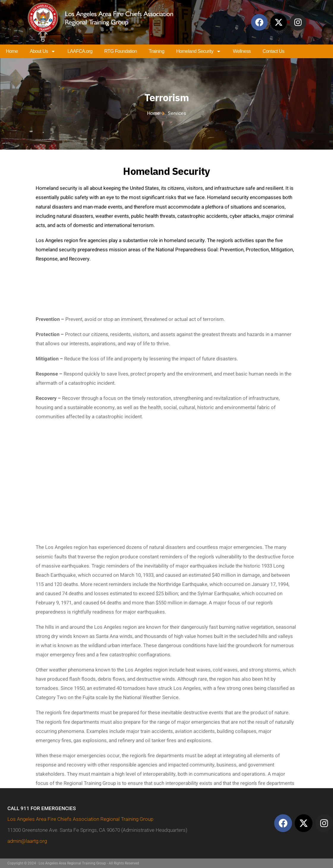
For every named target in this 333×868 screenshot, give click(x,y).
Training (157, 51)
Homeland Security (199, 51)
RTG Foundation (121, 51)
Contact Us (273, 51)
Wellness (242, 51)
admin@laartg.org (27, 841)
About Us (43, 51)
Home (12, 51)
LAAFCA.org (80, 51)
